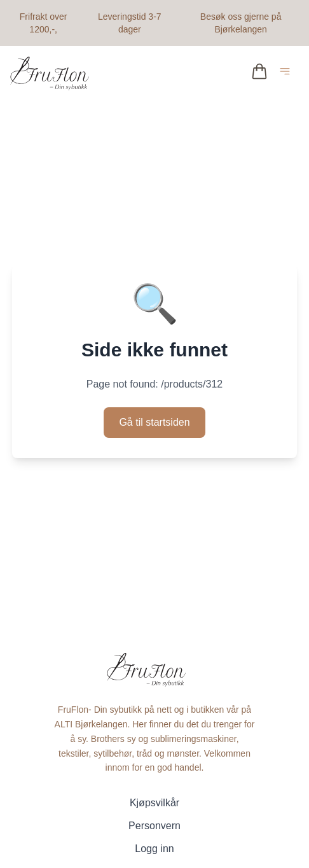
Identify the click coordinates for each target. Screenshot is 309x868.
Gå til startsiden (154, 422)
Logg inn (154, 849)
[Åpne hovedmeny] (287, 73)
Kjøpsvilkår (154, 803)
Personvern (154, 826)
